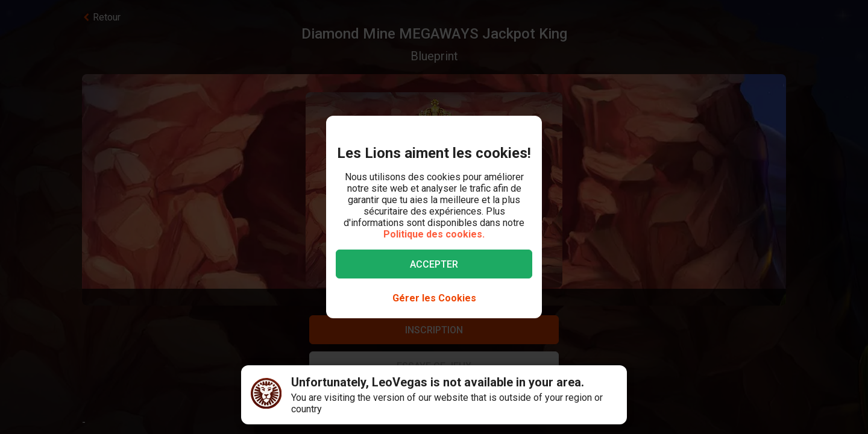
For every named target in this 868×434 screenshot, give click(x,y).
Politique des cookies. (434, 234)
